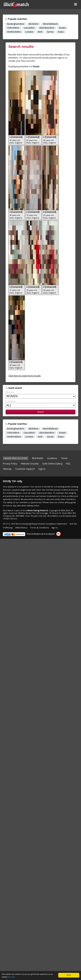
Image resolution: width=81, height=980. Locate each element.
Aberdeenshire (47, 28)
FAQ (68, 464)
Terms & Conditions (39, 528)
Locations (52, 458)
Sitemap (7, 469)
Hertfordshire (14, 32)
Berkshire (34, 24)
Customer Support (25, 469)
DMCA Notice (21, 528)
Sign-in (42, 469)
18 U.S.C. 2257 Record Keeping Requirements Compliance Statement (35, 524)
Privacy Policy (10, 464)
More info (11, 977)
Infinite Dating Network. (37, 510)
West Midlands (50, 24)
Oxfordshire (13, 28)
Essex (61, 32)
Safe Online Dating (52, 464)
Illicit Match (38, 458)
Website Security (30, 464)
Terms (64, 458)
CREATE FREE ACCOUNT (16, 458)
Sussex (62, 28)
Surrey (50, 32)
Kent (40, 32)
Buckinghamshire (16, 24)
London (29, 32)
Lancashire (29, 28)
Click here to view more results (25, 376)
